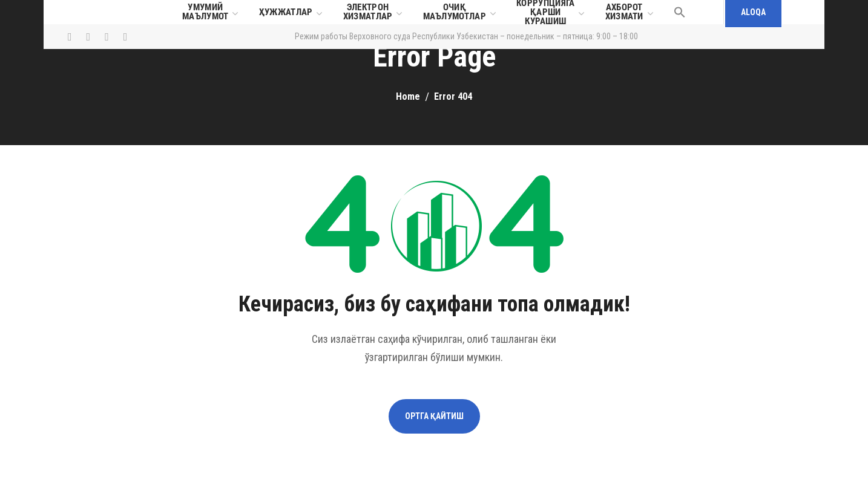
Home (408, 96)
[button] (680, 12)
